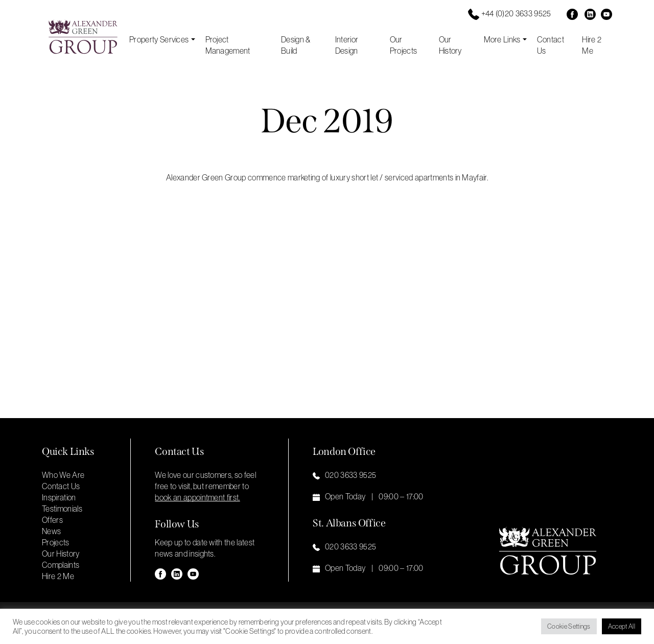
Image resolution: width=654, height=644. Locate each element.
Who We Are (63, 475)
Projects (56, 542)
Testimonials (62, 509)
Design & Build (296, 45)
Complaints (61, 565)
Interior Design (347, 45)
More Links (502, 39)
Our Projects (404, 45)
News (51, 531)
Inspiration (59, 497)
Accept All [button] (622, 626)
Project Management (228, 45)
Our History (450, 45)
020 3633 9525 (351, 475)
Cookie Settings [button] (569, 626)
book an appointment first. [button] (197, 497)
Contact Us (551, 45)
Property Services (159, 39)
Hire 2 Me (592, 45)
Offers (52, 520)
